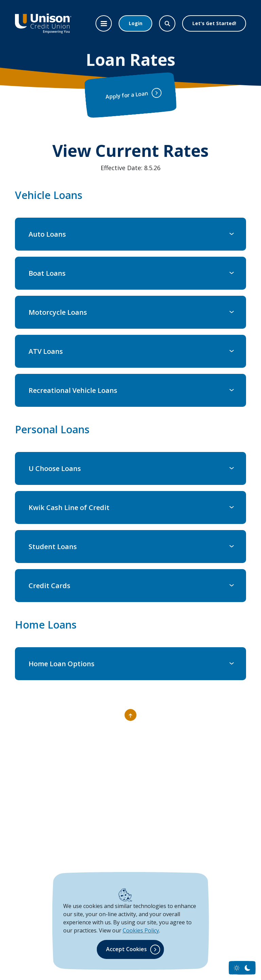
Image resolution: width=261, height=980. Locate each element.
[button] (130, 234)
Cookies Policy (141, 930)
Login (136, 23)
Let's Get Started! (214, 23)
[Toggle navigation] (104, 23)
